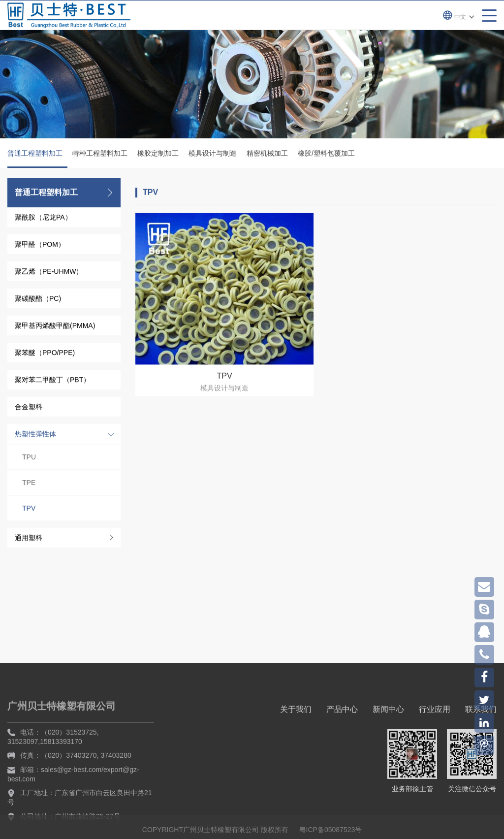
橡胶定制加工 (158, 155)
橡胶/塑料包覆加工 (326, 155)
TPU (29, 458)
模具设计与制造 (213, 155)
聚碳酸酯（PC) (38, 300)
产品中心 (342, 759)
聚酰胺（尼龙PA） (43, 219)
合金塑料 (29, 408)
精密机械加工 (267, 155)
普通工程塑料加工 (37, 160)
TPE (29, 484)
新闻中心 (388, 759)
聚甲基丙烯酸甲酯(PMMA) (55, 327)
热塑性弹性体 (35, 435)
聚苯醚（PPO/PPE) (45, 354)
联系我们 (481, 759)
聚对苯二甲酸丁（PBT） (52, 381)
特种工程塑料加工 (100, 155)
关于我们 (296, 759)
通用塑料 (29, 539)
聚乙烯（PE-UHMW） (49, 273)
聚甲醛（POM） (40, 246)
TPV (29, 510)
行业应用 (435, 759)
